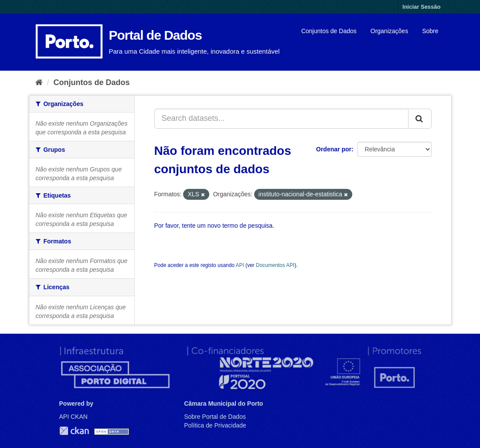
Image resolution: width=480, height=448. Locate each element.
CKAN (74, 431)
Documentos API (275, 265)
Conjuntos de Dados (329, 31)
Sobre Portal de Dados (215, 417)
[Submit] (420, 119)
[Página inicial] (39, 82)
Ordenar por (334, 149)
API (240, 265)
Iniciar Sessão (421, 7)
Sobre (430, 31)
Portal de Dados (155, 35)
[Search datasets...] (281, 119)
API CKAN (73, 417)
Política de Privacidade (215, 425)
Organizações (389, 31)
